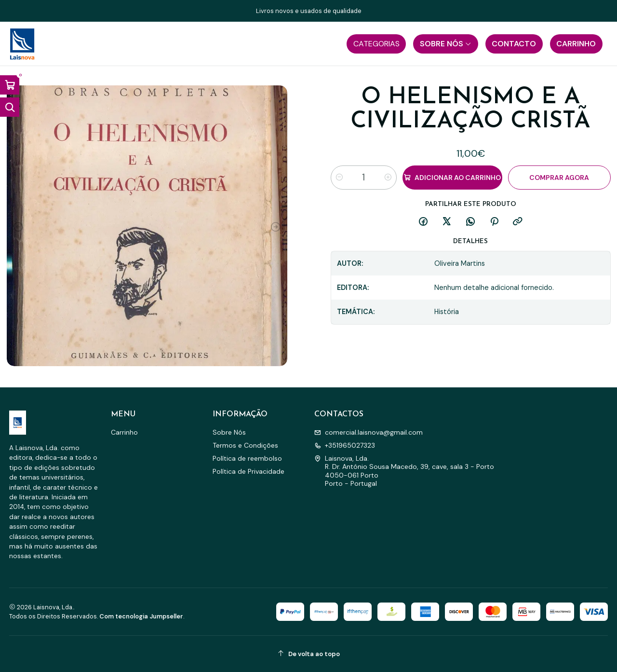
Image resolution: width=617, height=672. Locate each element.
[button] (376, 44)
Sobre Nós (229, 432)
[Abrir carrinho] (10, 85)
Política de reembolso (247, 458)
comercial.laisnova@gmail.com (369, 432)
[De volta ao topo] (309, 654)
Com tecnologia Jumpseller (141, 616)
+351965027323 (345, 445)
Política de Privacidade (248, 471)
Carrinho (124, 432)
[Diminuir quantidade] (339, 178)
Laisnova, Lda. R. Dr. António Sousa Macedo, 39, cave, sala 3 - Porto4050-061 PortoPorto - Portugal (404, 471)
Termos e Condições (245, 445)
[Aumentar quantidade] (388, 178)
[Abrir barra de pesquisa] (10, 107)
